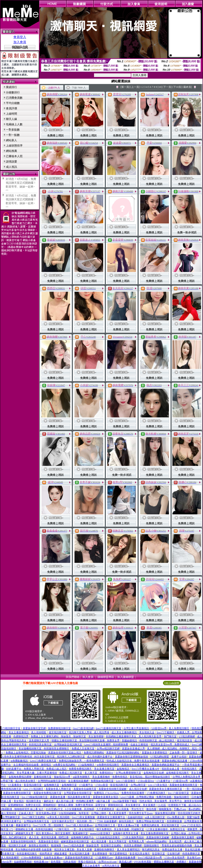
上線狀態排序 (14, 146)
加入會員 (20, 42)
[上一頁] (135, 87)
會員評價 (11, 108)
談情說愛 (11, 162)
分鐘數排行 (13, 92)
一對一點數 (13, 135)
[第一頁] (125, 87)
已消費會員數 (14, 98)
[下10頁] (177, 87)
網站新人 (11, 140)
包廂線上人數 (14, 124)
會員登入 (20, 37)
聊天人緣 (11, 119)
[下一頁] (167, 87)
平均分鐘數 (13, 103)
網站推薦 (11, 151)
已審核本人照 (14, 156)
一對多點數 (13, 130)
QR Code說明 (172, 683)
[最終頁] (187, 87)
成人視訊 (11, 167)
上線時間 (11, 114)
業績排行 (11, 87)
